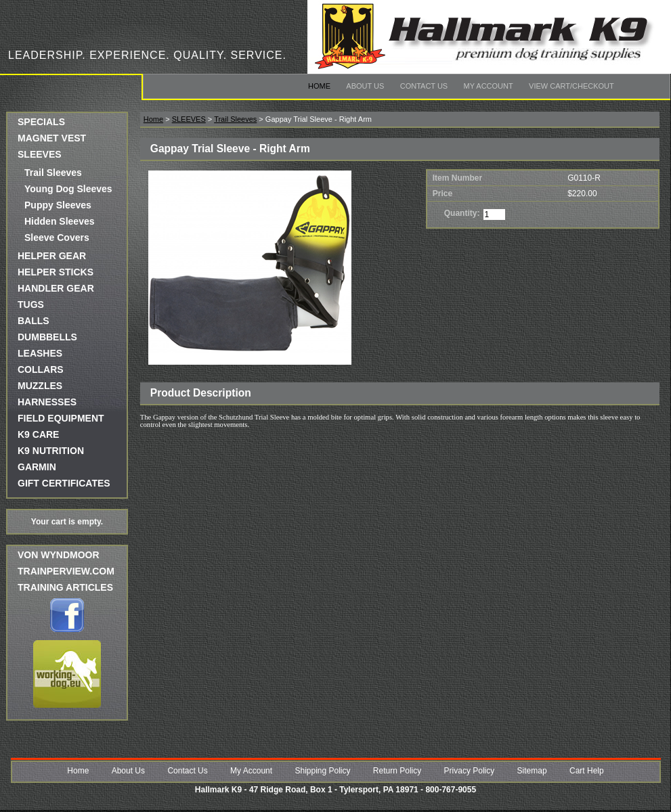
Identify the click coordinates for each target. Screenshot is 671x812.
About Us (365, 86)
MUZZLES (40, 386)
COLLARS (41, 369)
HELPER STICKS (56, 272)
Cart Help (587, 771)
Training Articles (65, 587)
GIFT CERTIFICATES (64, 483)
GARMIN (37, 467)
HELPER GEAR (52, 256)
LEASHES (40, 353)
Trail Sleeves (53, 173)
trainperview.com (66, 571)
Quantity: (462, 213)
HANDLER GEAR (56, 288)
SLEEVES (40, 154)
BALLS (34, 321)
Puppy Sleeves (58, 205)
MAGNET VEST (52, 138)
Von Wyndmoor (59, 555)
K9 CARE (38, 434)
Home (319, 86)
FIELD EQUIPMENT (61, 418)
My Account (489, 86)
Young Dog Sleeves (68, 189)
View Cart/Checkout (571, 86)
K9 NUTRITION (51, 451)
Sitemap (532, 771)
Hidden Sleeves (60, 221)
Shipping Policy (322, 771)
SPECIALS (41, 122)
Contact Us (424, 86)
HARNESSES (47, 402)
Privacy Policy (470, 771)
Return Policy (397, 771)
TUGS (31, 304)
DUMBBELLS (47, 337)
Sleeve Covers (57, 238)
